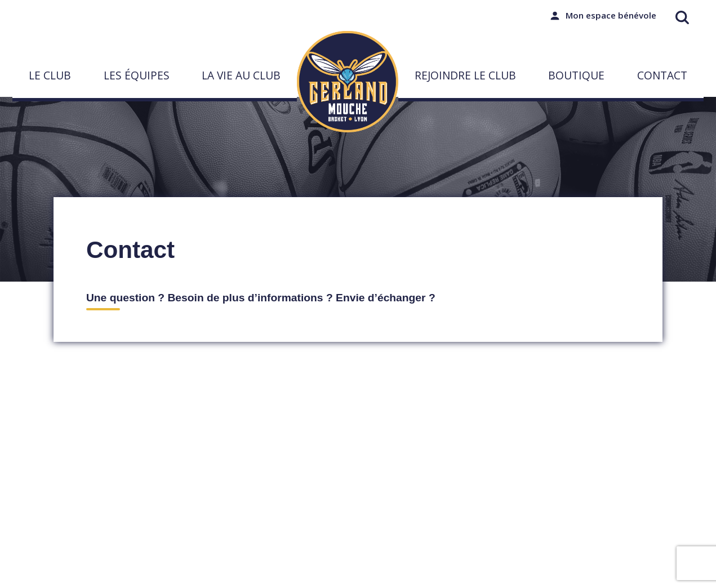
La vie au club (241, 75)
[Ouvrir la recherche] (682, 17)
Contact (662, 75)
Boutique (576, 75)
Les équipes (137, 75)
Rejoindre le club (465, 75)
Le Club (50, 75)
